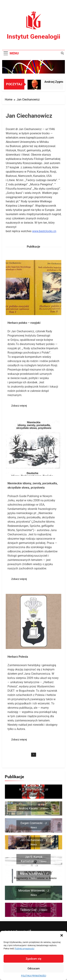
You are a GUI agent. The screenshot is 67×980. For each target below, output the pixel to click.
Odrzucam (34, 968)
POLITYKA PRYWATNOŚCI (34, 976)
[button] (62, 935)
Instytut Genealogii (33, 37)
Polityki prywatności (25, 949)
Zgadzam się (33, 959)
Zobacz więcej (19, 406)
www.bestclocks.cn (44, 231)
